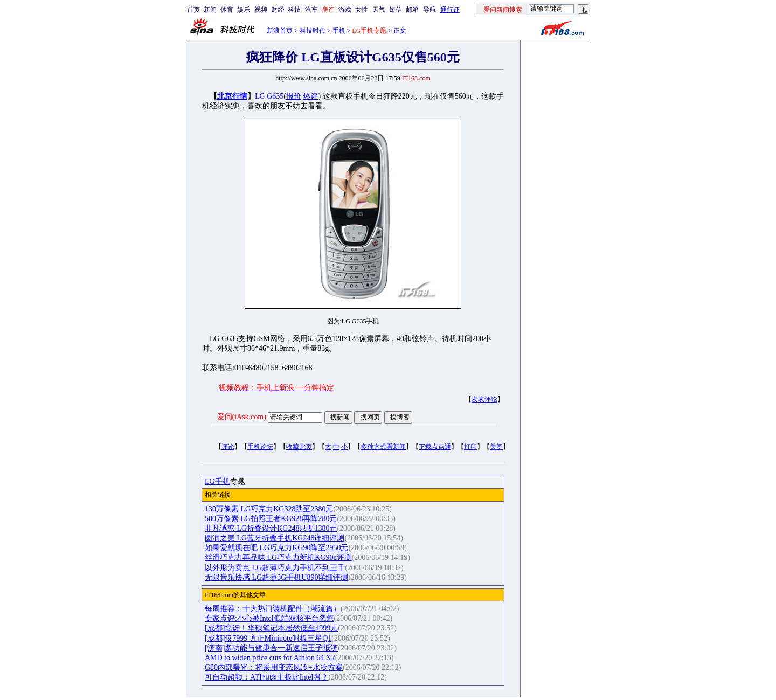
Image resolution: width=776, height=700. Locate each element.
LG (260, 96)
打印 (470, 447)
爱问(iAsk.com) (242, 417)
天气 (379, 10)
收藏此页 (299, 447)
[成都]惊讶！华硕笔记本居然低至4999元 (271, 628)
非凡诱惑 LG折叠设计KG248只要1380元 (271, 528)
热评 (310, 96)
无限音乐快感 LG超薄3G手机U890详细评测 (276, 577)
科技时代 (313, 31)
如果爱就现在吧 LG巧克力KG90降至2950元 (276, 548)
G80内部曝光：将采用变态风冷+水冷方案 (274, 667)
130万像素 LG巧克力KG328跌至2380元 (269, 509)
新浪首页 (280, 31)
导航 (429, 10)
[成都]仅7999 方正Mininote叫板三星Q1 (268, 638)
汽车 (311, 10)
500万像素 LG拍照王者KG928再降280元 (271, 519)
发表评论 (484, 399)
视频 (261, 10)
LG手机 (217, 481)
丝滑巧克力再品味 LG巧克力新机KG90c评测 (278, 557)
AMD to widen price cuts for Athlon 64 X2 (270, 658)
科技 (294, 10)
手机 (339, 31)
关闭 (496, 447)
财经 (278, 10)
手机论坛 (260, 447)
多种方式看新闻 (383, 447)
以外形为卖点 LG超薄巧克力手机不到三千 (275, 568)
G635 (275, 96)
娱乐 (244, 10)
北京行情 (232, 96)
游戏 (345, 10)
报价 (294, 96)
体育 (227, 10)
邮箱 (412, 10)
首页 (193, 10)
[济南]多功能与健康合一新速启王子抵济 (271, 648)
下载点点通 (435, 447)
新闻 (210, 10)
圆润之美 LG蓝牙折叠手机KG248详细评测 (275, 538)
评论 (228, 447)
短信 (396, 10)
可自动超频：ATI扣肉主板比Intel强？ (266, 677)
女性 (362, 10)
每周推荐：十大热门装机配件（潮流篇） (273, 609)
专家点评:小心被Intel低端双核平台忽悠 (269, 618)
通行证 (450, 10)
